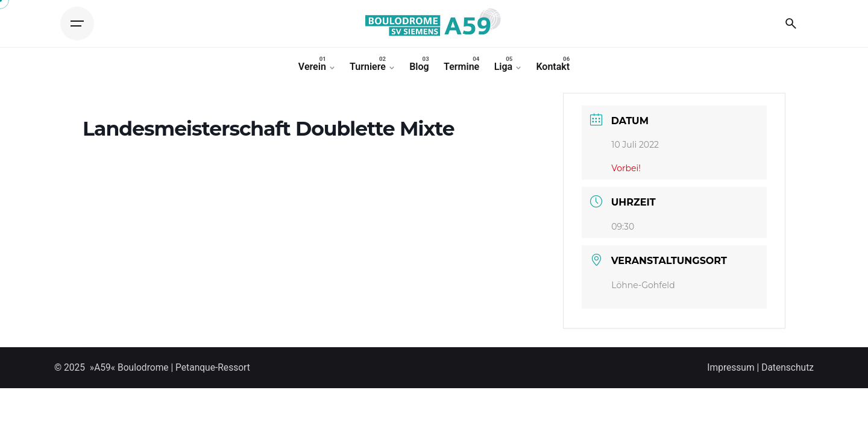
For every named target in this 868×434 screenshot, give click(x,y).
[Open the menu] (77, 24)
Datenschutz (788, 368)
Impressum (731, 368)
